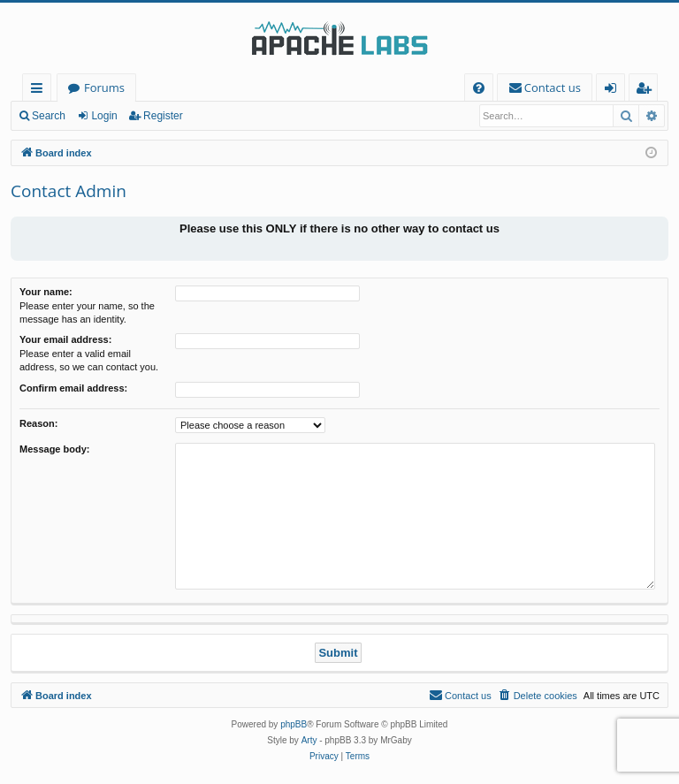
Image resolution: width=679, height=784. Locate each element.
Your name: (46, 292)
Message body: (54, 449)
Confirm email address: (73, 388)
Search (49, 116)
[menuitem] (479, 88)
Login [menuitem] (614, 91)
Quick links (40, 91)
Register (163, 116)
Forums (104, 88)
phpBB (294, 724)
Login (104, 116)
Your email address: (65, 339)
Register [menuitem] (647, 91)
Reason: (38, 423)
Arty (309, 740)
